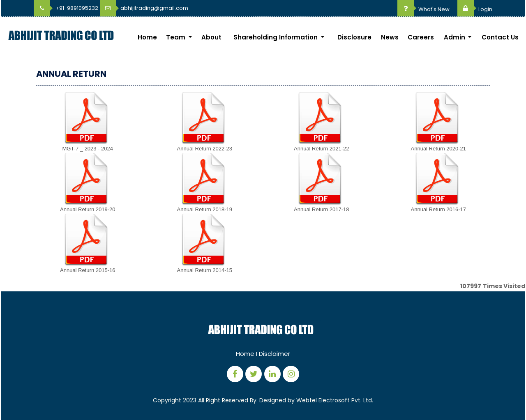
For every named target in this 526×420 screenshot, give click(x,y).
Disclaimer (275, 354)
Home (147, 37)
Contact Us (500, 37)
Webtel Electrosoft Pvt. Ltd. (335, 400)
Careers (421, 37)
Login (475, 9)
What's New (423, 9)
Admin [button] (455, 37)
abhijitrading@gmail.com (144, 8)
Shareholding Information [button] (276, 37)
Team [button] (176, 37)
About (211, 37)
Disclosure (354, 37)
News (390, 37)
